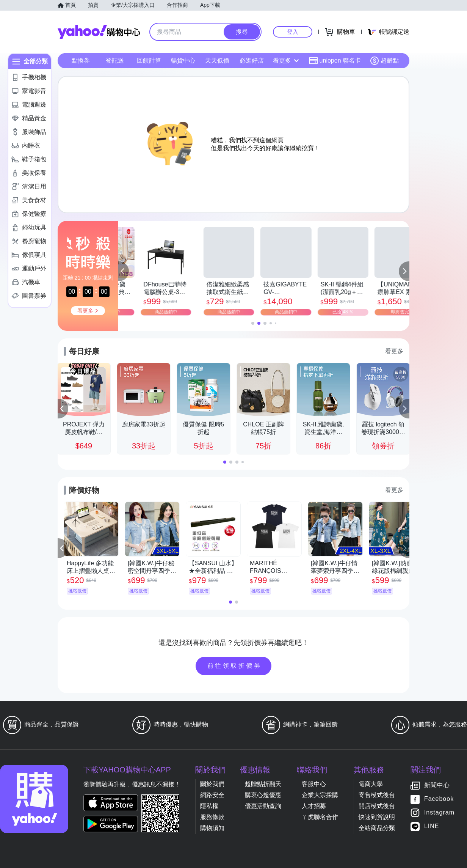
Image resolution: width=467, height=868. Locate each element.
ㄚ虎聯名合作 (320, 817)
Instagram (439, 813)
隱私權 (209, 806)
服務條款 (212, 817)
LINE (432, 826)
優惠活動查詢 (263, 806)
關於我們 (212, 784)
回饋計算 (149, 61)
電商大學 (371, 784)
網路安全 (212, 795)
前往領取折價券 (235, 666)
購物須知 (212, 828)
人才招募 (314, 806)
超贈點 (384, 61)
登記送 (115, 61)
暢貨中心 (183, 61)
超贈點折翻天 (263, 784)
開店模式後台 (377, 806)
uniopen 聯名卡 (335, 61)
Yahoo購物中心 (99, 32)
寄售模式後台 (377, 795)
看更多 (286, 61)
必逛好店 (252, 61)
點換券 (81, 61)
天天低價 (217, 61)
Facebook (439, 799)
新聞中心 (437, 785)
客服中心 (314, 784)
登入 (293, 32)
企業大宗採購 (320, 795)
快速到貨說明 (377, 817)
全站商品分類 (377, 828)
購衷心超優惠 (263, 795)
